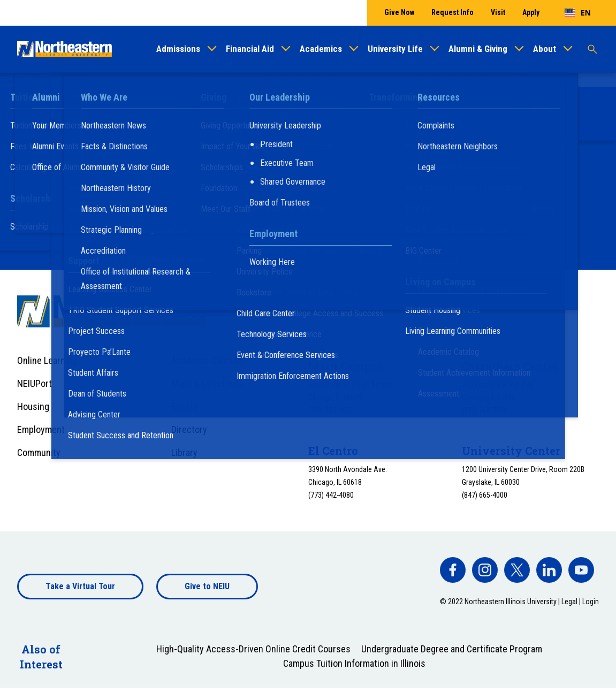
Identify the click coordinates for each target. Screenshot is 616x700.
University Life (395, 49)
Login (591, 602)
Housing (33, 406)
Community (39, 452)
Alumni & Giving (478, 49)
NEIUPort (35, 383)
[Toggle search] (592, 49)
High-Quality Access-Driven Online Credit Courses (253, 649)
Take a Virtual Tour (80, 586)
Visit (498, 12)
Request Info (453, 12)
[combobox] (578, 13)
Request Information (199, 205)
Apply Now (436, 205)
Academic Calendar (208, 360)
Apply (531, 12)
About (545, 49)
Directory (189, 429)
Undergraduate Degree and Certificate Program (452, 649)
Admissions (178, 49)
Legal (569, 602)
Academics (321, 49)
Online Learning (47, 360)
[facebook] (453, 570)
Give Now (399, 12)
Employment (41, 429)
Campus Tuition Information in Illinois (354, 663)
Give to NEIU (207, 586)
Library (184, 452)
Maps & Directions (207, 383)
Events (185, 406)
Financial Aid (250, 49)
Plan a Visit (327, 205)
